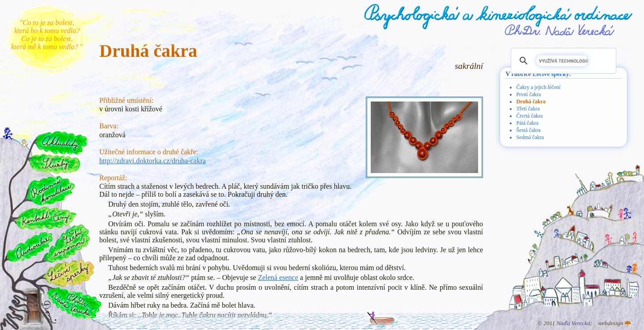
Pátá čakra (527, 123)
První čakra (528, 94)
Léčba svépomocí (67, 244)
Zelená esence (278, 277)
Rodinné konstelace (50, 190)
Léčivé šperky (551, 74)
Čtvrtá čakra (529, 116)
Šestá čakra (528, 130)
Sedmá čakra (530, 137)
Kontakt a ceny (45, 218)
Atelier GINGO (628, 324)
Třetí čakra (528, 109)
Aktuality (61, 143)
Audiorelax (30, 247)
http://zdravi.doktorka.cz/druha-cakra (153, 161)
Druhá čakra (531, 102)
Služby (54, 164)
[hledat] (562, 61)
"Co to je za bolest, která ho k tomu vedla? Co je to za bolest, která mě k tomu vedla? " (47, 35)
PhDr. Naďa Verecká (560, 30)
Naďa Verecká (573, 323)
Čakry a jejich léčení (538, 87)
